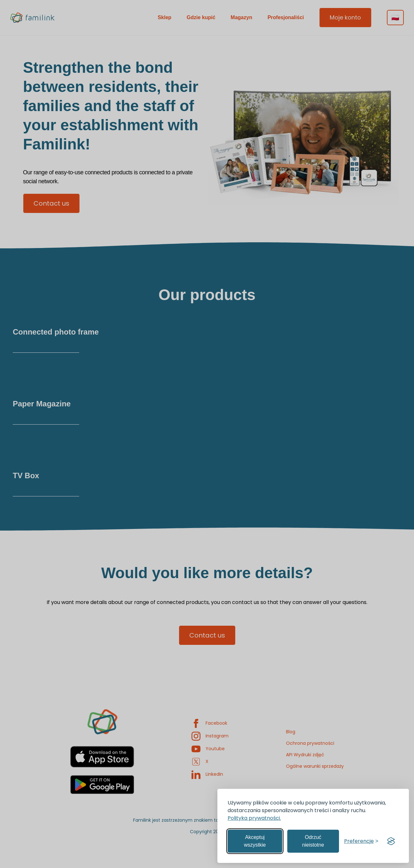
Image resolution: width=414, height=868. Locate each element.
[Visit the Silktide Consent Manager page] (391, 841)
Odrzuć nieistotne (313, 841)
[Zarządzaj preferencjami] (361, 841)
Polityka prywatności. (254, 818)
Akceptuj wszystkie (255, 841)
